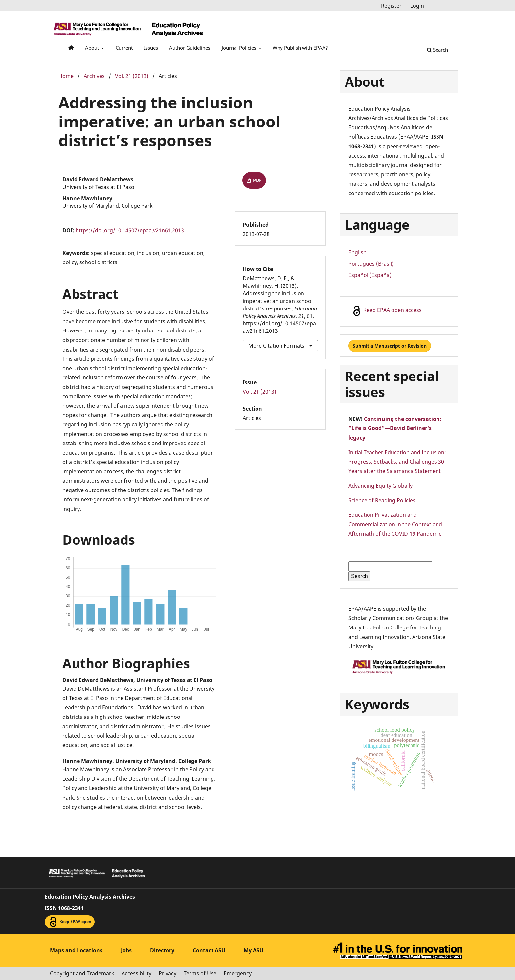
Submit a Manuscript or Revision (390, 346)
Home (66, 76)
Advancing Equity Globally (381, 486)
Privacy (168, 973)
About (93, 48)
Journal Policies (240, 48)
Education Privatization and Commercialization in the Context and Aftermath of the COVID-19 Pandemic (395, 524)
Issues (151, 48)
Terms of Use (200, 973)
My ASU (254, 950)
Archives (94, 76)
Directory (162, 950)
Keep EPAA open (70, 922)
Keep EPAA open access (387, 311)
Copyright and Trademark (82, 973)
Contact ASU (209, 950)
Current (124, 48)
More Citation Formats (276, 346)
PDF (257, 180)
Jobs (126, 950)
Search (437, 50)
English (358, 252)
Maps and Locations (76, 950)
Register (391, 6)
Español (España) (370, 275)
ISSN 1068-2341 (64, 908)
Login (417, 6)
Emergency (238, 973)
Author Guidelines (190, 48)
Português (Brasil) (371, 264)
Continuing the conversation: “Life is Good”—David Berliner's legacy (395, 428)
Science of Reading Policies (382, 500)
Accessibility (136, 973)
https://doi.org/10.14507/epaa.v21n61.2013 (130, 230)
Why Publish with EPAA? (300, 48)
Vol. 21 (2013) (132, 76)
